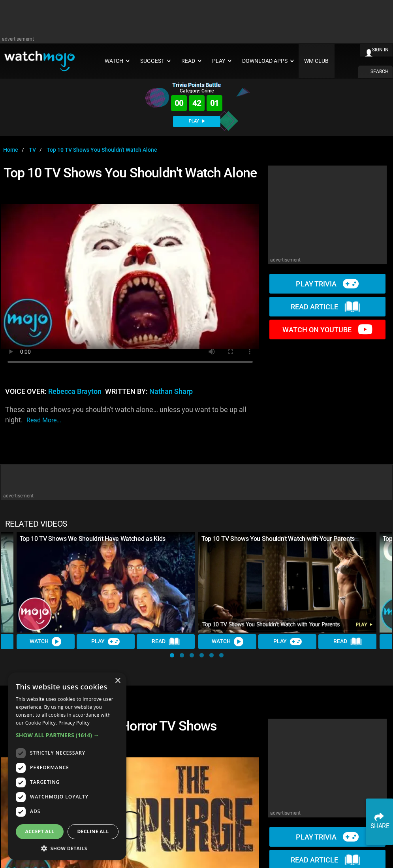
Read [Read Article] (166, 642)
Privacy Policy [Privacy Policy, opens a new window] (74, 723)
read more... (44, 420)
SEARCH (380, 72)
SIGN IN (380, 50)
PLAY (197, 121)
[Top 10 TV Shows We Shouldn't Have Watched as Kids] (106, 582)
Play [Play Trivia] (106, 642)
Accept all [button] (40, 831)
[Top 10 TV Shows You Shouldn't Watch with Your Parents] (288, 582)
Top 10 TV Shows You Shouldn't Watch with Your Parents (278, 539)
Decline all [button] (93, 831)
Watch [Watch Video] (46, 642)
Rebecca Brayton (75, 392)
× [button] (118, 681)
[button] (172, 655)
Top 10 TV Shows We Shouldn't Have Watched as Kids (93, 539)
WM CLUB (316, 61)
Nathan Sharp (171, 392)
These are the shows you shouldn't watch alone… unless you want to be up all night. (126, 415)
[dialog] (67, 766)
